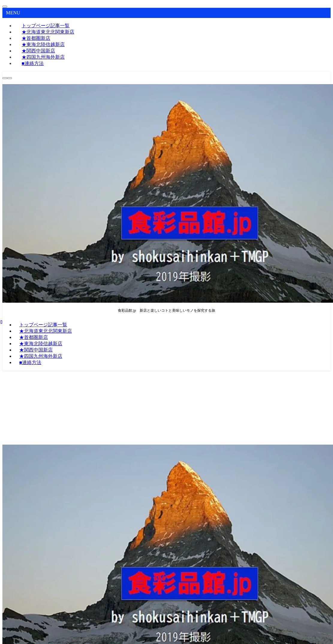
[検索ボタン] (5, 78)
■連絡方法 (33, 63)
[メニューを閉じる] (5, 7)
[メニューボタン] (10, 78)
